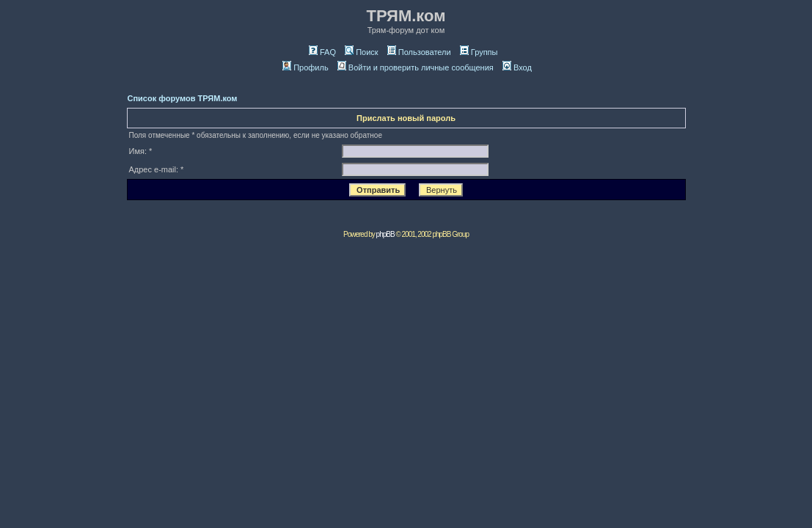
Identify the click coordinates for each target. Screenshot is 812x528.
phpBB (385, 234)
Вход (517, 67)
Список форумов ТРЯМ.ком (183, 98)
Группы (479, 52)
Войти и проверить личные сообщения (416, 67)
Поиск (361, 52)
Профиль (306, 67)
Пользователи (419, 52)
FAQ (322, 52)
